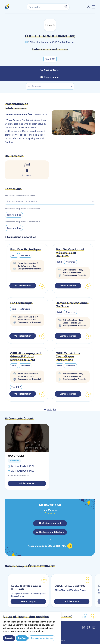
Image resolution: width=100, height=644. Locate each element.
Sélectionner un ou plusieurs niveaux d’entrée (22, 209)
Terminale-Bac (14, 215)
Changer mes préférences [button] (42, 638)
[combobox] (50, 86)
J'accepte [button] (9, 638)
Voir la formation (23, 286)
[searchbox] (49, 201)
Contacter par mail (50, 523)
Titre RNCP (50, 59)
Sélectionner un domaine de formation (20, 195)
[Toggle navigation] (94, 7)
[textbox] (50, 86)
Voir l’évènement (27, 483)
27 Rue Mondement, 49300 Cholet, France (51, 42)
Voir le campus (28, 601)
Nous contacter (50, 77)
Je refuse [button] (22, 638)
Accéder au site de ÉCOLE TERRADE (50, 546)
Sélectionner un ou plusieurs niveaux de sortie (22, 222)
